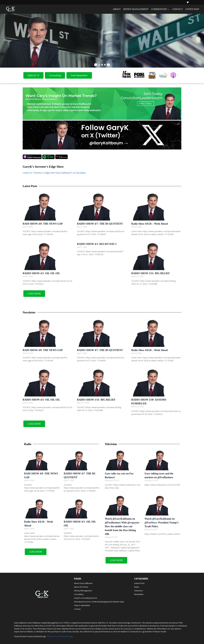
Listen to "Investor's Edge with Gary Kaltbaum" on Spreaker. (54, 173)
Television (139, 591)
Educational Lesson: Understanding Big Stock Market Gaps (99, 602)
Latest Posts (139, 583)
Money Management (83, 591)
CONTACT (178, 9)
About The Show (81, 587)
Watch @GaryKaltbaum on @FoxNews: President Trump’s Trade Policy (161, 523)
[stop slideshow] (108, 65)
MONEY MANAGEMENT (136, 9)
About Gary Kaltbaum (83, 583)
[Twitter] (188, 2)
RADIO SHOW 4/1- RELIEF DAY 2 (97, 244)
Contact (77, 609)
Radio (137, 587)
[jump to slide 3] (105, 65)
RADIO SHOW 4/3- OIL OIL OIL (41, 273)
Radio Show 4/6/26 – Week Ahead (150, 224)
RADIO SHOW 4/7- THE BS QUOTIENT (100, 224)
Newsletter (139, 594)
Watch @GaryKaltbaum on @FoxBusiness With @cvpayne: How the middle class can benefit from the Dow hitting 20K (122, 526)
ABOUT (117, 9)
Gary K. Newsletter (82, 605)
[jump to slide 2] (102, 65)
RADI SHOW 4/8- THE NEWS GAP (43, 224)
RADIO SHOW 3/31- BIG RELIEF (151, 273)
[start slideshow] (96, 65)
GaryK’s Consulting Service (86, 598)
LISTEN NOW (192, 9)
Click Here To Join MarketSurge (60, 636)
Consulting (79, 594)
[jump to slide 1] (99, 65)
